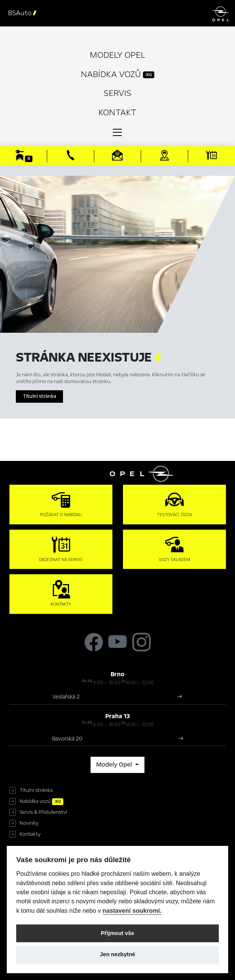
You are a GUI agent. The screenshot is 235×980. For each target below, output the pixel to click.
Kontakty (30, 834)
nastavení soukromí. (132, 910)
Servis (118, 93)
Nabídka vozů (118, 74)
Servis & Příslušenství (43, 812)
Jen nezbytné (118, 954)
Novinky (29, 823)
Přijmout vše (118, 933)
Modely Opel (118, 55)
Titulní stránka (40, 396)
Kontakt (118, 112)
